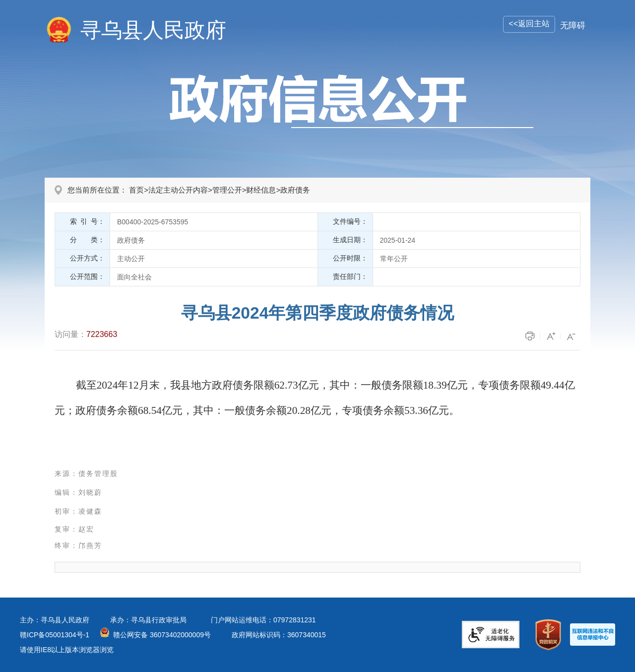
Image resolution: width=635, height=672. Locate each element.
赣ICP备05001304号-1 (55, 635)
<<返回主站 (529, 24)
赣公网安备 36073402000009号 (162, 635)
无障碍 (573, 26)
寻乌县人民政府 (153, 30)
